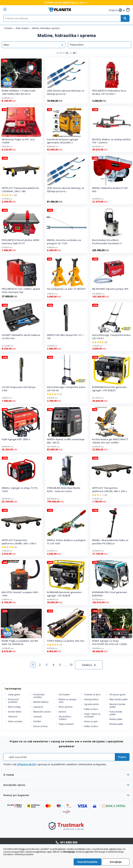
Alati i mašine (23, 28)
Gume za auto (91, 721)
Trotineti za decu (92, 695)
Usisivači (37, 717)
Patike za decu (91, 709)
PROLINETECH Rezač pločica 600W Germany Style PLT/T (20, 242)
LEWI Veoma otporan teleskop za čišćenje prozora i (65, 92)
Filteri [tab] (6, 45)
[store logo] (59, 10)
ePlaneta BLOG (26, 764)
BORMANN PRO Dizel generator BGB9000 (110, 594)
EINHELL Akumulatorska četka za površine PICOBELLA (110, 542)
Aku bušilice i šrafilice (65, 718)
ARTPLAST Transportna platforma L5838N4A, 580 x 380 (20, 190)
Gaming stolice (91, 699)
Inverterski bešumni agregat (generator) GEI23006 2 (62, 141)
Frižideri (37, 721)
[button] (114, 10)
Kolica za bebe (15, 721)
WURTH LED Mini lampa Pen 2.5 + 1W (65, 337)
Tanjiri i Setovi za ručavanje (92, 715)
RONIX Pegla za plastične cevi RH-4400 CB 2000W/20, (20, 642)
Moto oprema (66, 707)
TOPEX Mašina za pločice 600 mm (66, 641)
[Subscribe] (122, 757)
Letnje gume (14, 695)
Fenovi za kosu (40, 726)
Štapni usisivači (66, 724)
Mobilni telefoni (41, 702)
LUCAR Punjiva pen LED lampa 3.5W (19, 389)
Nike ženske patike (119, 699)
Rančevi (62, 712)
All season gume (118, 695)
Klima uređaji (14, 707)
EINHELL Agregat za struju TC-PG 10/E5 (20, 490)
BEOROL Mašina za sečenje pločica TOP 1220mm (111, 141)
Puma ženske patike (116, 713)
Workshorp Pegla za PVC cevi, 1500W (18, 141)
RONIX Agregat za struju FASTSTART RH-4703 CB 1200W (109, 642)
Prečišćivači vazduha (39, 696)
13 (71, 665)
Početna (9, 28)
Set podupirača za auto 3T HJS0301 (66, 289)
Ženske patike (116, 724)
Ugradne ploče (91, 704)
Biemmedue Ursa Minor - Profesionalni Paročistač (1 (107, 242)
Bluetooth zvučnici (42, 712)
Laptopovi (38, 707)
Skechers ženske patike (117, 706)
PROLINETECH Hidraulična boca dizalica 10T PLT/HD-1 (109, 92)
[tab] (66, 775)
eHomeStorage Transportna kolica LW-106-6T (111, 337)
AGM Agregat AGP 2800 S (16, 439)
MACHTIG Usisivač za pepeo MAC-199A (20, 594)
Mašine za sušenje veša (68, 701)
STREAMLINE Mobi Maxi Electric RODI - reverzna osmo (64, 490)
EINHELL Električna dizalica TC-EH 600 (110, 190)
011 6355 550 (69, 842)
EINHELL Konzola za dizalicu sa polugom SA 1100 (64, 242)
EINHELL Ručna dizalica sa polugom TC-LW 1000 (66, 542)
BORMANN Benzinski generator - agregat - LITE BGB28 (65, 594)
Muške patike (116, 719)
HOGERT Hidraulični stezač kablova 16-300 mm (21, 337)
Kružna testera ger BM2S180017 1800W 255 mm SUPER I (110, 441)
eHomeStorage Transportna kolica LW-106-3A (66, 389)
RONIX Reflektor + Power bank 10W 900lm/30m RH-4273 (19, 92)
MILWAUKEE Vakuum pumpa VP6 (110, 289)
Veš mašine (64, 695)
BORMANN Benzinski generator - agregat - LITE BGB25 (110, 389)
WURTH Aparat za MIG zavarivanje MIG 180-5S (66, 441)
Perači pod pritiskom (13, 701)
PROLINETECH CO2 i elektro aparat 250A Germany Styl (21, 290)
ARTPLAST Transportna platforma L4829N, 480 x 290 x (109, 490)
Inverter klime (15, 712)
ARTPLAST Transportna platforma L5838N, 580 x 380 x (19, 542)
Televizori (13, 717)
